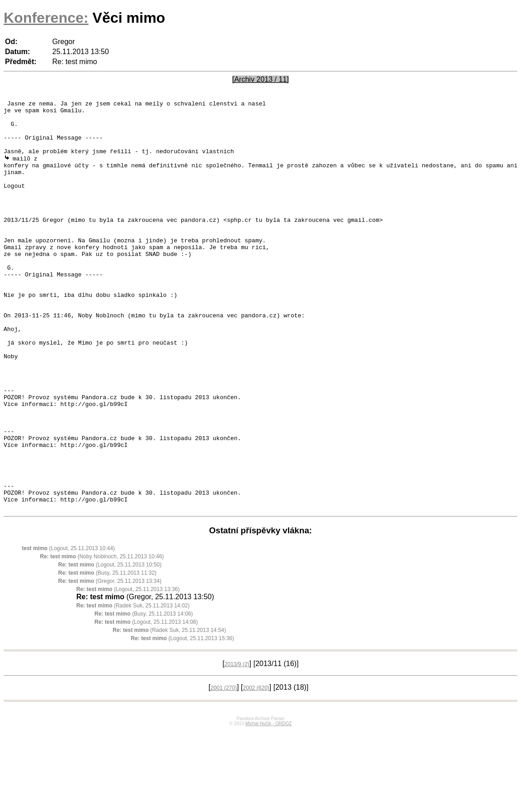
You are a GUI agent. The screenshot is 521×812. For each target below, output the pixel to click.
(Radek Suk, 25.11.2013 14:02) (133, 687)
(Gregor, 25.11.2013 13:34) (110, 662)
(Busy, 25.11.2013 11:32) (107, 654)
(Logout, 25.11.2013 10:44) (68, 630)
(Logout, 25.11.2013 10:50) (110, 646)
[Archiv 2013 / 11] (260, 79)
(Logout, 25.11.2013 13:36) (128, 671)
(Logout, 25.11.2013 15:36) (182, 720)
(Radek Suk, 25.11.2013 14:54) (169, 712)
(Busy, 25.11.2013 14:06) (144, 695)
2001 (223, 769)
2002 (256, 769)
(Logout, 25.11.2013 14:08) (146, 703)
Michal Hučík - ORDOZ (268, 805)
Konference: (46, 18)
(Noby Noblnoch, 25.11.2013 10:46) (102, 638)
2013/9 (237, 746)
